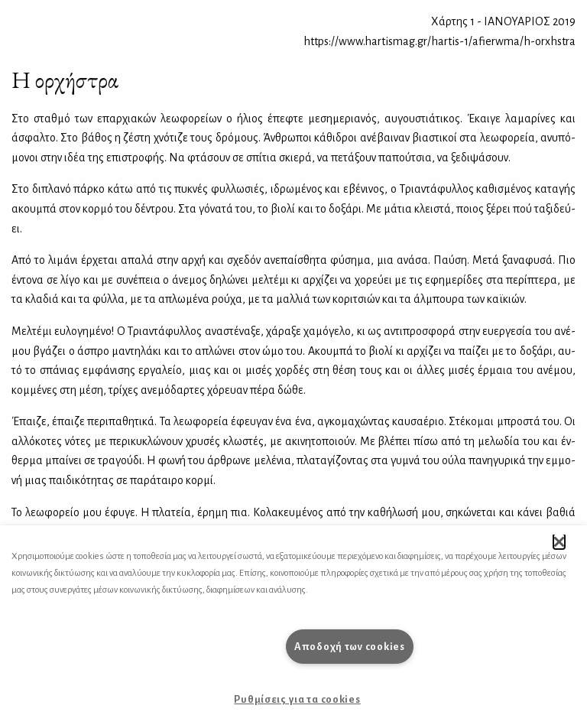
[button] (559, 541)
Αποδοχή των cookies (350, 647)
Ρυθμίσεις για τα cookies (297, 699)
